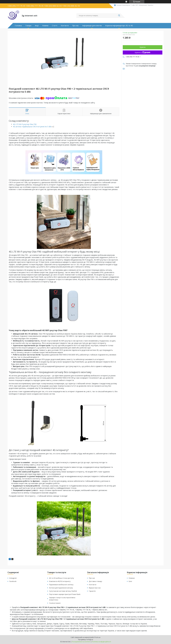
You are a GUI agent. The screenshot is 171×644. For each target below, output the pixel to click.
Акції (37, 26)
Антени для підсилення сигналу (61, 588)
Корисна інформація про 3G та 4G (119, 26)
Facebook (13, 581)
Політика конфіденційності (101, 642)
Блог (130, 581)
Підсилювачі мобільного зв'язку (61, 585)
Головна (18, 26)
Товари (28, 26)
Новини (45, 26)
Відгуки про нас (95, 588)
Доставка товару (96, 581)
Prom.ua (97, 637)
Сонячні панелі (55, 603)
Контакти (65, 26)
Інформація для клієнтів (92, 26)
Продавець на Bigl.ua (86, 639)
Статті (55, 26)
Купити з (142, 52)
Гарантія (92, 591)
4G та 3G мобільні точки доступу (61, 578)
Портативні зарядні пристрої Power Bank (65, 594)
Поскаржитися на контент (81, 642)
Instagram (13, 578)
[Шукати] (119, 16)
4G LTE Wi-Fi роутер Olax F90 (25, 124)
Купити (143, 47)
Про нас (75, 26)
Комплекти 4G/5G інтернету (60, 581)
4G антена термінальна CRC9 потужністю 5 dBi (32, 127)
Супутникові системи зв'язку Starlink (63, 591)
